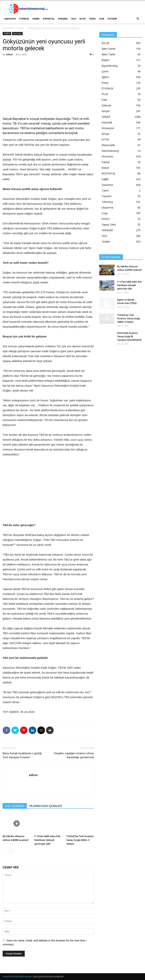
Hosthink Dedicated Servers (17, 977)
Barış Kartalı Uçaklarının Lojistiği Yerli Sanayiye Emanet (22, 755)
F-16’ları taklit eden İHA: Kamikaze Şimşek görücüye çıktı (48, 840)
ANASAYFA (10, 19)
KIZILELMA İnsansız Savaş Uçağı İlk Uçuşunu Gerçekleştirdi (129, 336)
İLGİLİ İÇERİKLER (15, 806)
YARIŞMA (63, 19)
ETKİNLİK (24, 19)
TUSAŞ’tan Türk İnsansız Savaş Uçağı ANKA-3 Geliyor (80, 840)
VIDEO (93, 19)
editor (9, 54)
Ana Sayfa (8, 28)
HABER (36, 19)
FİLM (102, 19)
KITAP (83, 19)
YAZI (74, 19)
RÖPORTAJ (49, 19)
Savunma (17, 33)
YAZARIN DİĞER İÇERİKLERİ (46, 806)
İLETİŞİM (112, 19)
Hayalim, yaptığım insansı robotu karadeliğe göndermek (74, 755)
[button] (138, 19)
